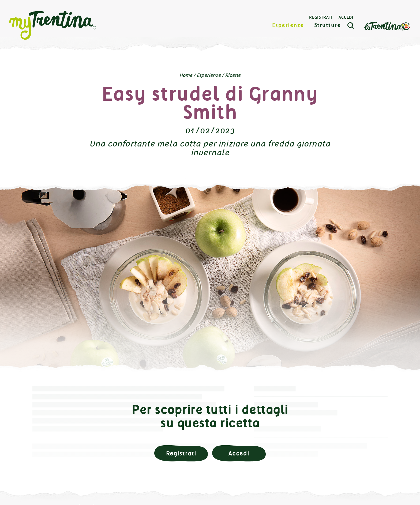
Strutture (328, 25)
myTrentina (53, 25)
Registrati (321, 17)
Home (186, 75)
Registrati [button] (181, 453)
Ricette (233, 75)
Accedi (346, 17)
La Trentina (387, 26)
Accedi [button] (239, 453)
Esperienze (288, 25)
